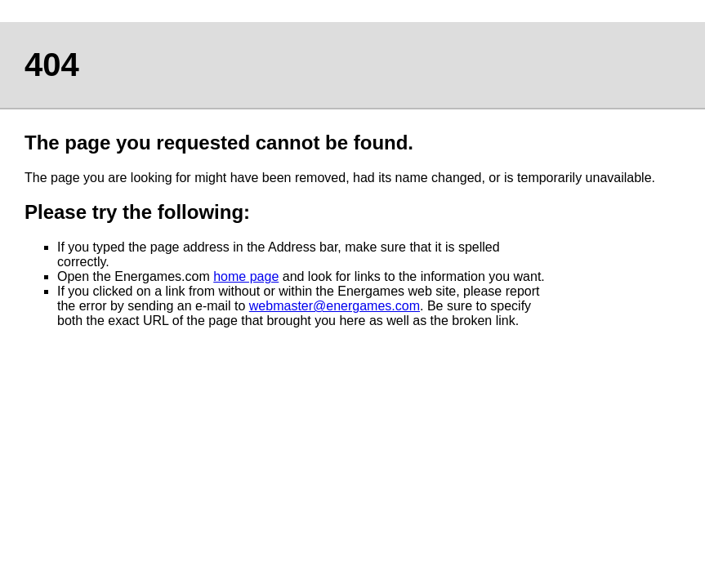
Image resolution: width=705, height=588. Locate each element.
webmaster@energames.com (335, 306)
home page (246, 276)
